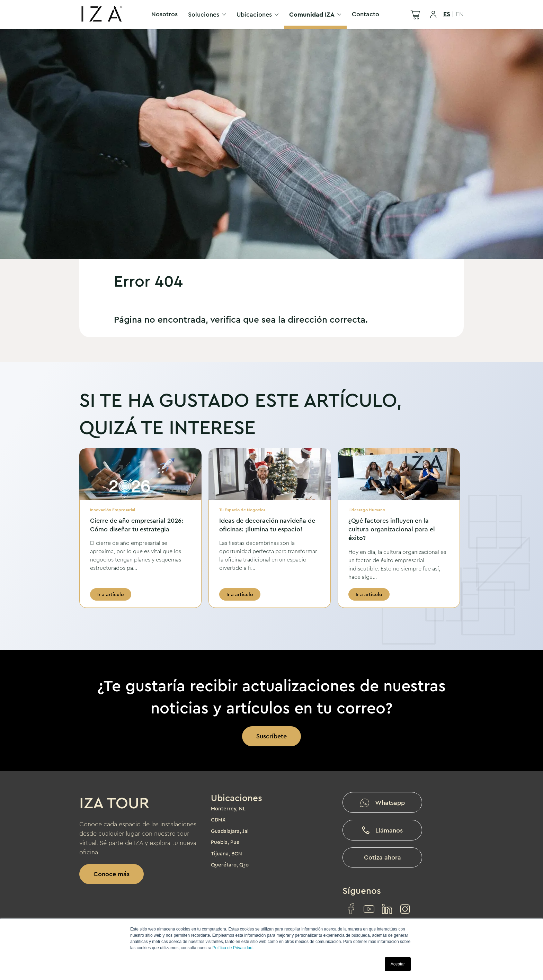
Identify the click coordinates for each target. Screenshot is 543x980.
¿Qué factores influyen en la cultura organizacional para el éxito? (392, 529)
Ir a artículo (111, 594)
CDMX (218, 820)
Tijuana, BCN (226, 854)
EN (460, 14)
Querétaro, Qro (230, 865)
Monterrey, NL (228, 809)
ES (447, 14)
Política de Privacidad (232, 948)
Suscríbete (271, 736)
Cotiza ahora (382, 857)
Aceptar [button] (398, 964)
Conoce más (112, 874)
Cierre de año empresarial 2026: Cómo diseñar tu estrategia (137, 525)
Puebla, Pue (225, 842)
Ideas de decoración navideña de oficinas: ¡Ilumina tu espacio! (267, 525)
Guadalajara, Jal (230, 831)
